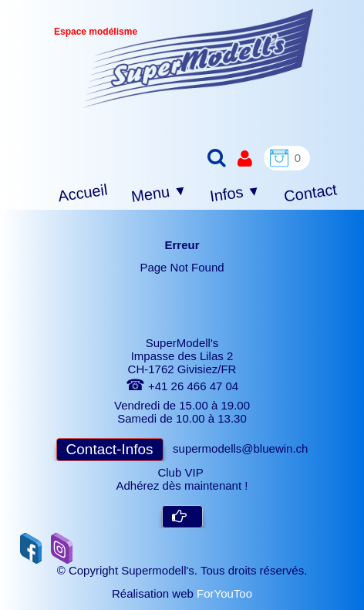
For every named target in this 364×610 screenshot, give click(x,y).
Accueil (83, 193)
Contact (310, 192)
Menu (159, 194)
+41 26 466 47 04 (182, 386)
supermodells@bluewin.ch (240, 448)
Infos (235, 194)
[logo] (199, 58)
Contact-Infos (110, 449)
